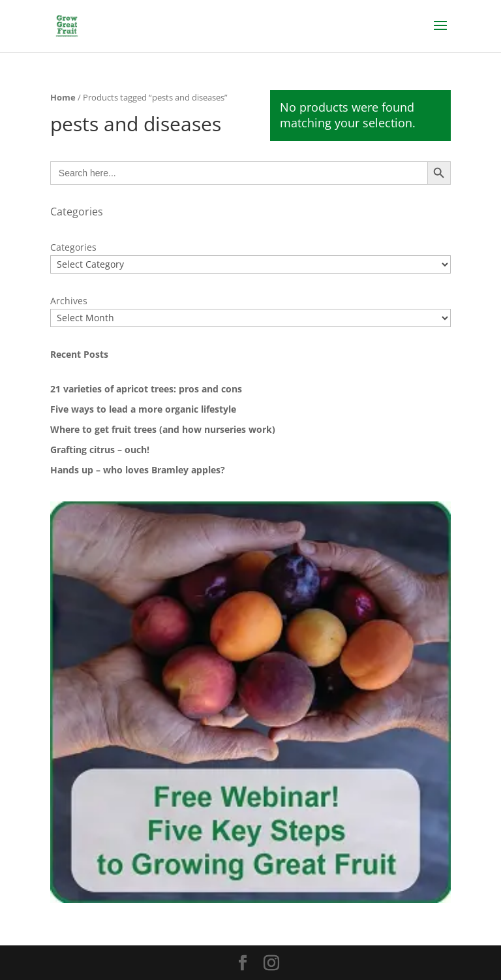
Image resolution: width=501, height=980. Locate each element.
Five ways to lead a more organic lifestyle (143, 409)
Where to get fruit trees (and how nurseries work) (163, 429)
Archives (69, 301)
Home (63, 97)
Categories (73, 247)
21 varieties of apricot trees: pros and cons (146, 389)
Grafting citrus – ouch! (100, 450)
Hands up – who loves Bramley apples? (138, 470)
